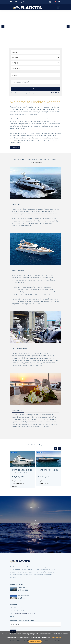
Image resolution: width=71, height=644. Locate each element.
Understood (35, 642)
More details (57, 638)
